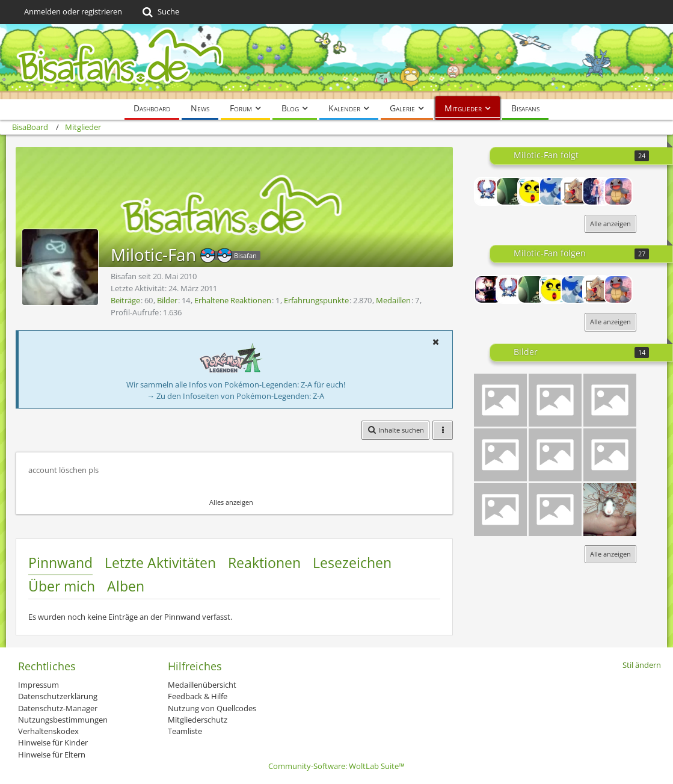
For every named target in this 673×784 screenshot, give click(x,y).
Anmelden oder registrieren (73, 11)
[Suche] (160, 12)
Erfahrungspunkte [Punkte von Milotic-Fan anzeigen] (316, 300)
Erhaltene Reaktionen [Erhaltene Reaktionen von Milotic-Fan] (233, 300)
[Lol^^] (555, 400)
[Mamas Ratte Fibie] (610, 510)
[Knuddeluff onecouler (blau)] (555, 510)
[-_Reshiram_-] (553, 191)
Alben (126, 586)
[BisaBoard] (336, 62)
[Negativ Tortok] (500, 455)
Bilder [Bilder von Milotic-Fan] (167, 300)
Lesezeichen (352, 563)
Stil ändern (642, 665)
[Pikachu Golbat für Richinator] (555, 455)
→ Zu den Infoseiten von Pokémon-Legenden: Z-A (235, 396)
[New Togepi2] (532, 191)
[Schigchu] (618, 191)
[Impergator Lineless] (500, 510)
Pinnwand (60, 563)
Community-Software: (336, 766)
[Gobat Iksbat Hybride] (610, 455)
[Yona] (597, 191)
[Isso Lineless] (500, 400)
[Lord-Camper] (488, 289)
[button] (435, 342)
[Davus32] (575, 191)
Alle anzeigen (610, 224)
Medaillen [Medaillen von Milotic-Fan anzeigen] (393, 300)
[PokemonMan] (488, 191)
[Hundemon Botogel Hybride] (610, 400)
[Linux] (510, 191)
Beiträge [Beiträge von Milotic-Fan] (125, 300)
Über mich (62, 586)
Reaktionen (264, 563)
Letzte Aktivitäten (160, 563)
